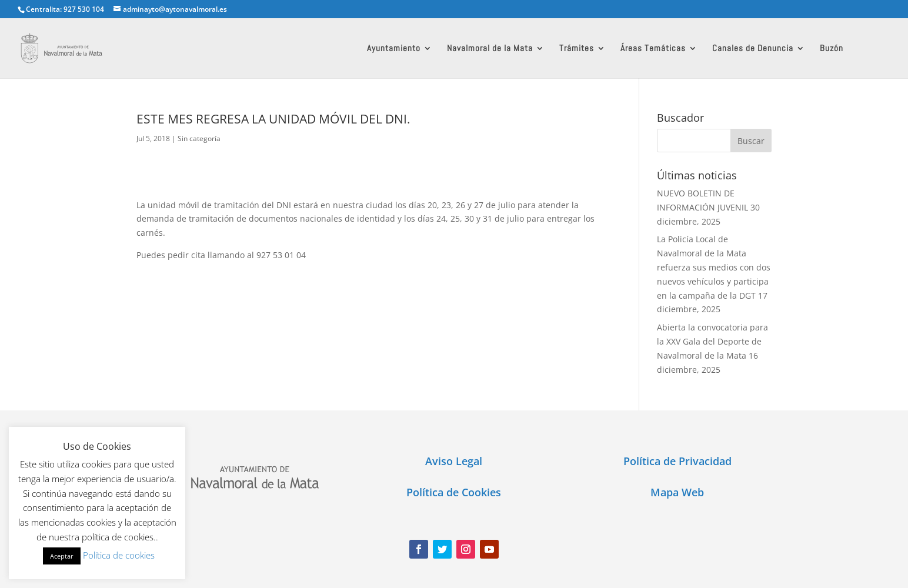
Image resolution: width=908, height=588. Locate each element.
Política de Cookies (454, 492)
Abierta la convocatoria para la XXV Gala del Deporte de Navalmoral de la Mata (712, 341)
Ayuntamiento (394, 49)
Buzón (832, 49)
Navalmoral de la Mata (490, 49)
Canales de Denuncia (753, 49)
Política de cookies (119, 555)
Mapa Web (677, 492)
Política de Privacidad (677, 461)
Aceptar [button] (62, 556)
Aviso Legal (454, 461)
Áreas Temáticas (653, 49)
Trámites (577, 49)
